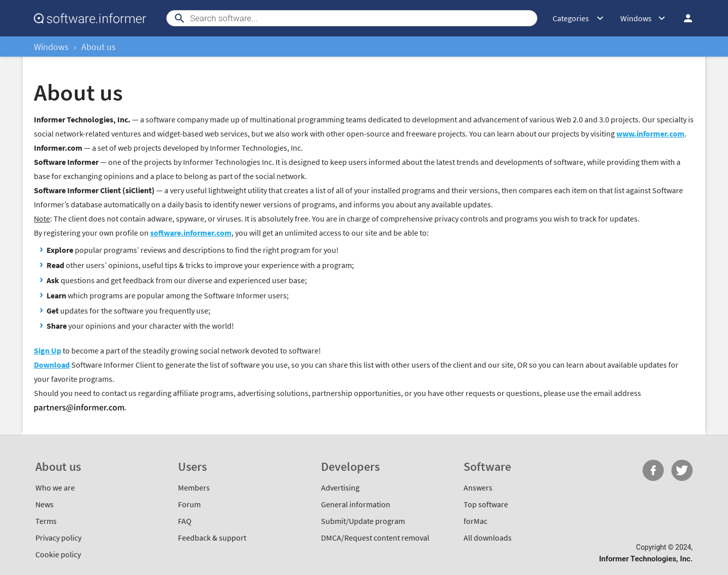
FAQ (185, 521)
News (44, 504)
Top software (486, 504)
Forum (189, 504)
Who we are (55, 488)
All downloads (488, 538)
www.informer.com (650, 134)
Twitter (682, 470)
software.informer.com (191, 233)
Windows (51, 47)
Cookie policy (58, 554)
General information (356, 504)
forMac (475, 521)
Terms (46, 521)
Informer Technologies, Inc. (646, 559)
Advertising (340, 488)
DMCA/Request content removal (375, 538)
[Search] (352, 18)
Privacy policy (58, 538)
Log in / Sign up (688, 18)
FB (653, 470)
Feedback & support (212, 538)
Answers (478, 488)
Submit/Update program (363, 521)
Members (194, 488)
